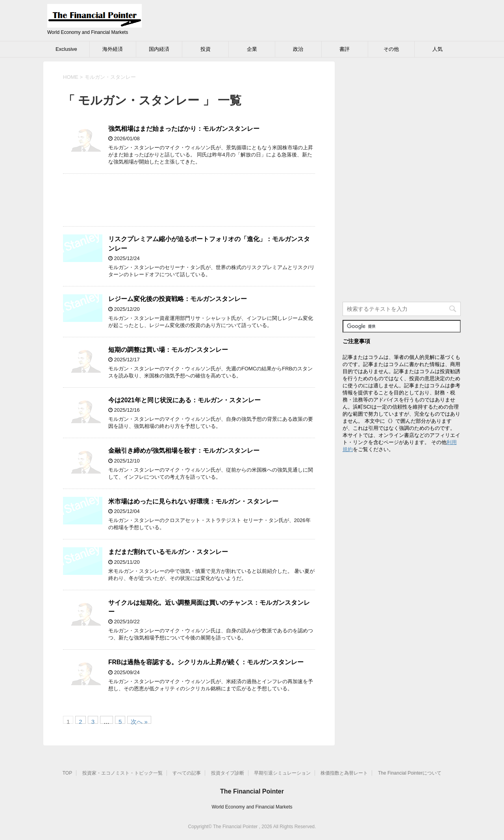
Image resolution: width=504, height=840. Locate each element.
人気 (437, 49)
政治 (298, 49)
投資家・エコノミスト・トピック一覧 (122, 773)
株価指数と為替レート (344, 773)
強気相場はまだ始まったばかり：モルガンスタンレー (184, 129)
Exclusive (66, 49)
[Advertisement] (189, 200)
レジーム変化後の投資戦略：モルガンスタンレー (178, 299)
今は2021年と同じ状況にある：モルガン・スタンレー (184, 400)
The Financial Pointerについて (410, 773)
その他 (391, 49)
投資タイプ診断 (228, 773)
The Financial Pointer (252, 791)
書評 (345, 49)
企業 (252, 49)
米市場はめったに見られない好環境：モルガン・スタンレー (193, 501)
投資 (206, 49)
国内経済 (159, 49)
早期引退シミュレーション (282, 773)
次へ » (139, 721)
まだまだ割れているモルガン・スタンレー (168, 552)
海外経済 (113, 49)
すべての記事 (187, 773)
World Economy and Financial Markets (252, 807)
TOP (67, 773)
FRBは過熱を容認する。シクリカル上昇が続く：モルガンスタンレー (206, 662)
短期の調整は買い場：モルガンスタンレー (168, 350)
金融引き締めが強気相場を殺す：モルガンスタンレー (184, 451)
